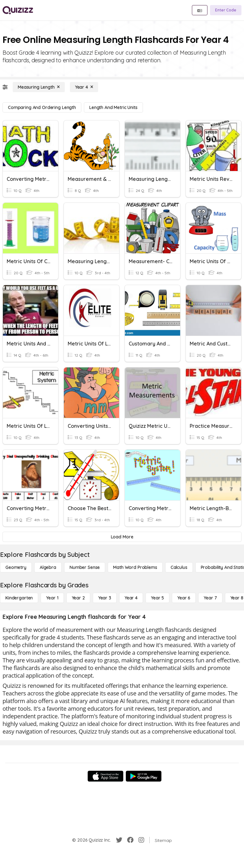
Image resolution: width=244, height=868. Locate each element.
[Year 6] (184, 598)
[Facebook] (130, 840)
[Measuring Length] (39, 87)
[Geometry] (16, 567)
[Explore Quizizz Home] (18, 10)
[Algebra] (48, 567)
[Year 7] (210, 598)
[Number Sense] (85, 567)
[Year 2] (78, 598)
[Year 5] (157, 598)
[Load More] (122, 537)
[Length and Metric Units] (113, 107)
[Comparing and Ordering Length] (42, 107)
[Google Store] (144, 776)
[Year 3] (105, 598)
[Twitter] (119, 840)
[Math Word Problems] (135, 567)
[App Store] (105, 776)
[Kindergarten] (19, 598)
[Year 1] (52, 598)
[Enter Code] (226, 10)
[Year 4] (84, 87)
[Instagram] (141, 840)
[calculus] (179, 567)
